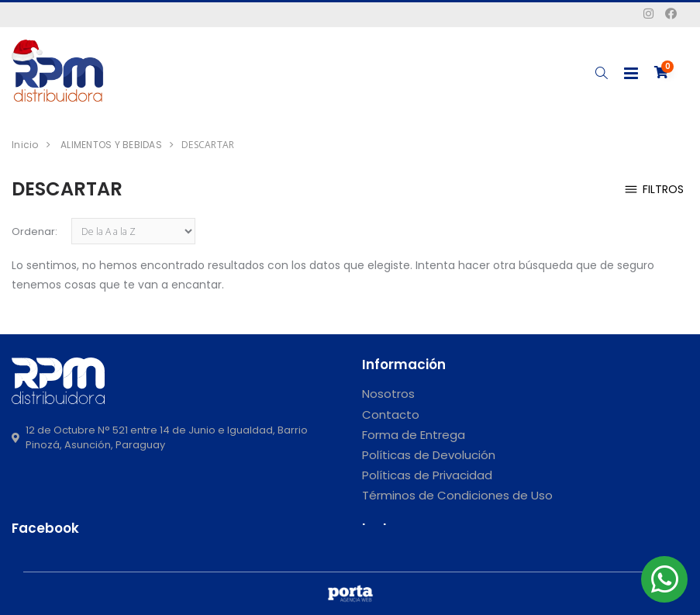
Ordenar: (34, 231)
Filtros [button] (653, 190)
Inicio (25, 145)
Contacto (391, 415)
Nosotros (388, 394)
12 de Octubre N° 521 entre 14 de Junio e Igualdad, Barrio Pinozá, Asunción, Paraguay (160, 437)
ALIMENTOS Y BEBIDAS (111, 145)
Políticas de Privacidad (427, 475)
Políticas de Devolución (429, 455)
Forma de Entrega (414, 435)
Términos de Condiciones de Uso (457, 495)
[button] (601, 73)
